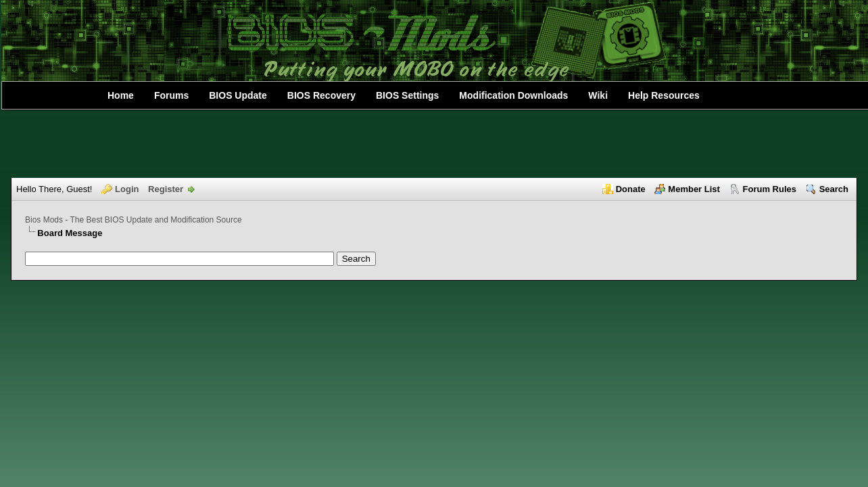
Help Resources (664, 95)
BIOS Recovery (321, 95)
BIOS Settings (407, 95)
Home (121, 95)
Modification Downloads (513, 95)
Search (834, 189)
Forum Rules (770, 189)
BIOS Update (238, 95)
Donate (631, 189)
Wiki (598, 95)
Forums (171, 95)
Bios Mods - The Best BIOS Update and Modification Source (134, 220)
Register (166, 189)
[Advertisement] (434, 144)
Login (127, 189)
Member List (694, 189)
